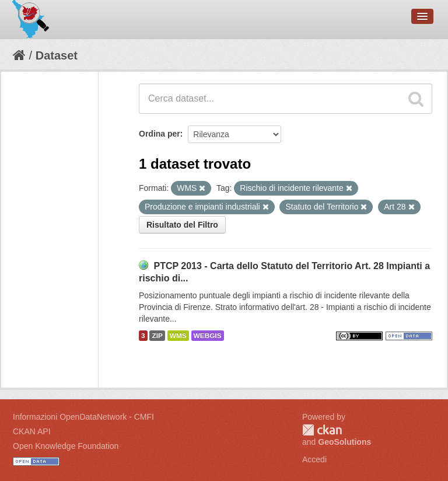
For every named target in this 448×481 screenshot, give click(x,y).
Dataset (57, 55)
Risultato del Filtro (182, 225)
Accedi (314, 459)
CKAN (322, 430)
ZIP (157, 336)
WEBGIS (208, 336)
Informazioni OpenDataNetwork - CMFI (83, 417)
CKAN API (32, 431)
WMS (178, 336)
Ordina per (160, 134)
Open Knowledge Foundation (66, 446)
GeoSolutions (344, 442)
